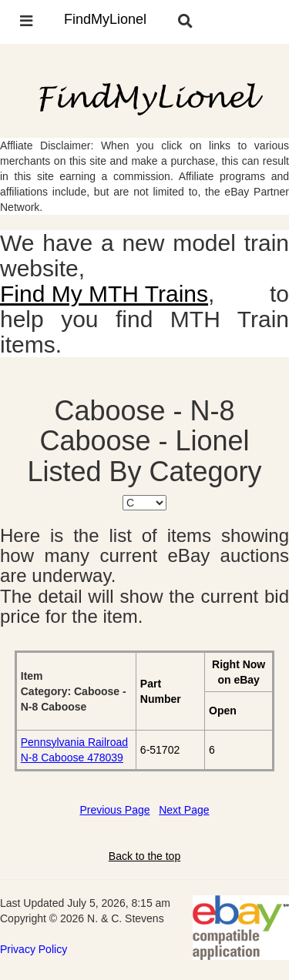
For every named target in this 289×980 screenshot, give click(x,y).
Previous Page (114, 810)
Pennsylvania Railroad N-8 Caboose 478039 (74, 750)
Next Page (184, 810)
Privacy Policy (34, 949)
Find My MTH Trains (104, 294)
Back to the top (144, 856)
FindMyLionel (105, 19)
